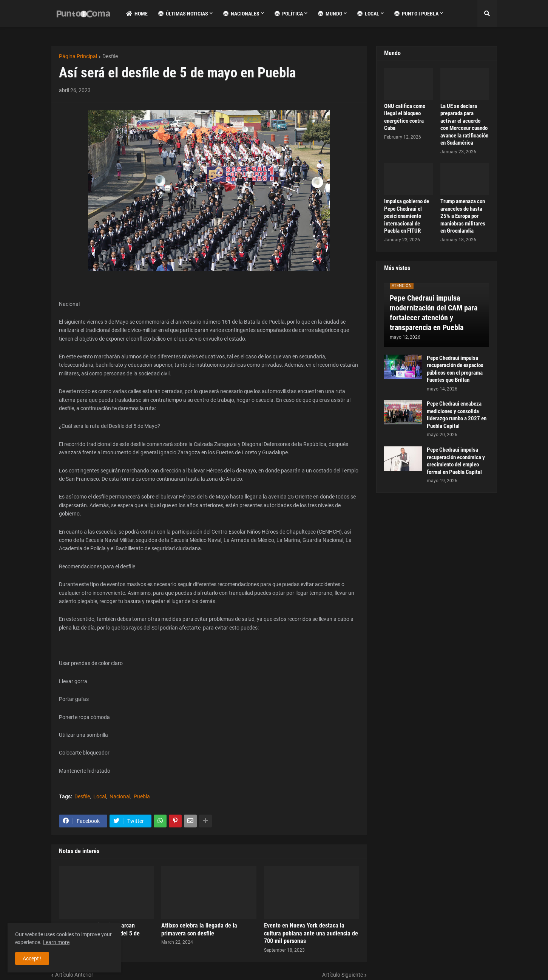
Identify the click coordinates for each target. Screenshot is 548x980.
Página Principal (78, 56)
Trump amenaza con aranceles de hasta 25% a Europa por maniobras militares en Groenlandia (463, 216)
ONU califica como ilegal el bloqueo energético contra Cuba (405, 117)
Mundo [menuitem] (330, 14)
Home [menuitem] (137, 14)
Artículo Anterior (74, 975)
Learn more (56, 942)
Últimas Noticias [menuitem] (183, 14)
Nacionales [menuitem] (241, 14)
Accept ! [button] (32, 958)
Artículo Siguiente (343, 975)
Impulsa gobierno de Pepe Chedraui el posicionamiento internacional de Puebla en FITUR (407, 216)
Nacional (120, 796)
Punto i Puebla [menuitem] (416, 14)
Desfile (110, 56)
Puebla (142, 796)
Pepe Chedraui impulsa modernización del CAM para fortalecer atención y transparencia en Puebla (434, 313)
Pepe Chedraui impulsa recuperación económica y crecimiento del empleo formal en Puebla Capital (456, 461)
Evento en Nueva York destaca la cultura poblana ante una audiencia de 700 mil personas (311, 933)
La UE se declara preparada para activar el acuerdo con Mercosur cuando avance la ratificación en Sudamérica (464, 125)
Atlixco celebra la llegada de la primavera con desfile (199, 929)
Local (100, 796)
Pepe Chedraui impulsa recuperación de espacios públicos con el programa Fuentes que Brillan (455, 369)
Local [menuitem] (368, 14)
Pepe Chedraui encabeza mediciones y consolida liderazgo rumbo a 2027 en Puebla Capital (457, 415)
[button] (487, 14)
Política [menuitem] (289, 14)
